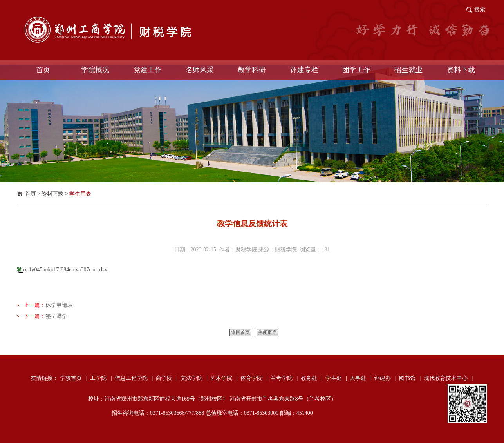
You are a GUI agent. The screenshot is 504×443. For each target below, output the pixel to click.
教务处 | (312, 378)
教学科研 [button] (252, 70)
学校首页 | (73, 378)
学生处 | (336, 378)
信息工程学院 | (134, 378)
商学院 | (167, 378)
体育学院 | (254, 378)
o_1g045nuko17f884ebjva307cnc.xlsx (65, 270)
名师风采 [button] (200, 70)
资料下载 (52, 194)
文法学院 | (194, 378)
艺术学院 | (224, 378)
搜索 (480, 10)
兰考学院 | (284, 378)
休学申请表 (59, 305)
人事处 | (360, 378)
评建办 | (385, 378)
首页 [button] (43, 70)
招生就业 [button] (408, 70)
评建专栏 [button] (304, 70)
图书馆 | (410, 378)
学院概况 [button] (95, 70)
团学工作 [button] (356, 70)
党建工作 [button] (148, 70)
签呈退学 (56, 316)
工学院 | (101, 378)
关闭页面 (267, 332)
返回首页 (240, 332)
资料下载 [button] (461, 70)
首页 (31, 194)
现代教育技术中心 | (448, 378)
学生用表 (80, 194)
